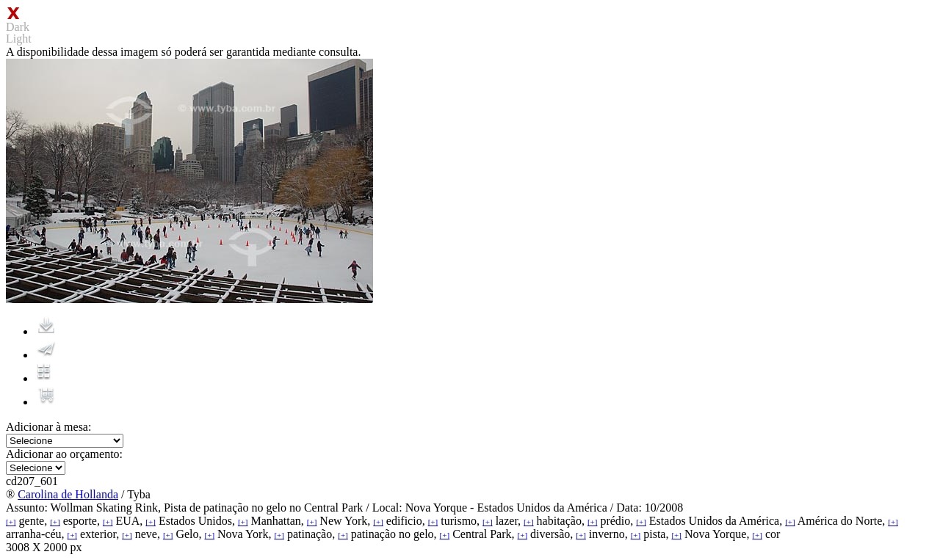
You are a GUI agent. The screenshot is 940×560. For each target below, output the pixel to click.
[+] (11, 522)
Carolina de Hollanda (68, 494)
